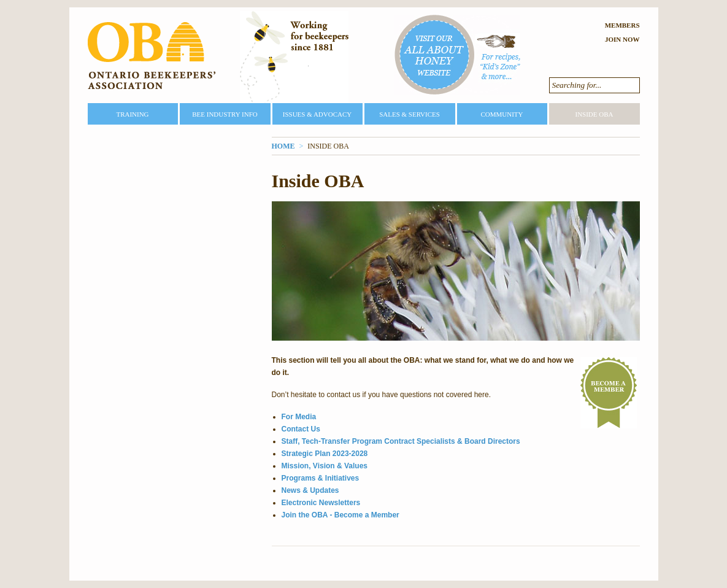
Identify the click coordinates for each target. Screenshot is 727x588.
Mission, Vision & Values (325, 466)
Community (502, 114)
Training (132, 114)
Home (283, 146)
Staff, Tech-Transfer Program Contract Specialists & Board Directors (401, 441)
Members (622, 25)
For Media (299, 417)
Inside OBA (594, 114)
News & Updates (310, 490)
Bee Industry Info (225, 114)
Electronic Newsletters (321, 503)
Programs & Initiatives (321, 478)
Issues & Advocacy (317, 114)
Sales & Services (410, 114)
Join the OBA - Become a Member (340, 515)
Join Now (622, 39)
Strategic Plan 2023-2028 (325, 454)
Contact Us (301, 429)
